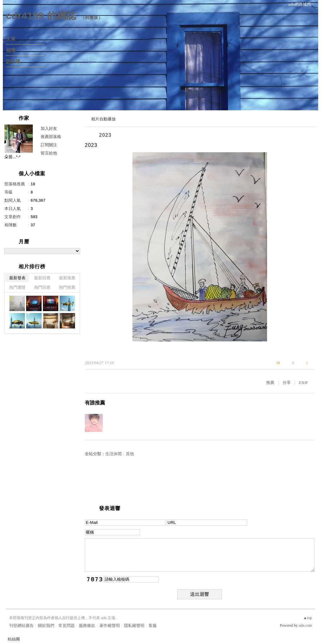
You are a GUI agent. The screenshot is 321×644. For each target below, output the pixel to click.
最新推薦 (67, 278)
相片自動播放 (103, 119)
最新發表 (17, 278)
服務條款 (87, 626)
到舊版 (92, 17)
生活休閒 (114, 454)
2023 (105, 135)
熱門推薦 (67, 287)
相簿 (11, 50)
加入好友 (49, 128)
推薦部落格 (51, 137)
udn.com (305, 625)
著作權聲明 (110, 626)
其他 (130, 454)
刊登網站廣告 (21, 626)
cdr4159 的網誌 (41, 16)
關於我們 (46, 626)
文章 (11, 39)
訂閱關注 (49, 145)
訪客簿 (13, 61)
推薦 (270, 383)
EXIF (303, 383)
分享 (287, 383)
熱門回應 (42, 287)
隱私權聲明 (134, 626)
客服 (153, 626)
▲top (308, 618)
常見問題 (67, 626)
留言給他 (49, 153)
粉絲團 (14, 639)
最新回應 (42, 278)
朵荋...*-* (12, 157)
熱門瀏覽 (17, 287)
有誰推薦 (95, 403)
